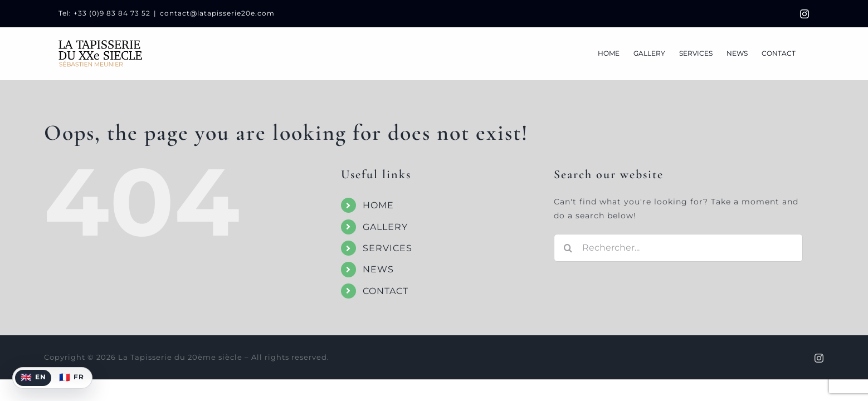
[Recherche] (568, 248)
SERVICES (387, 248)
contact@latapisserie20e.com (217, 13)
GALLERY (385, 227)
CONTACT (386, 291)
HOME (378, 205)
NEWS (378, 269)
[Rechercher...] (678, 248)
